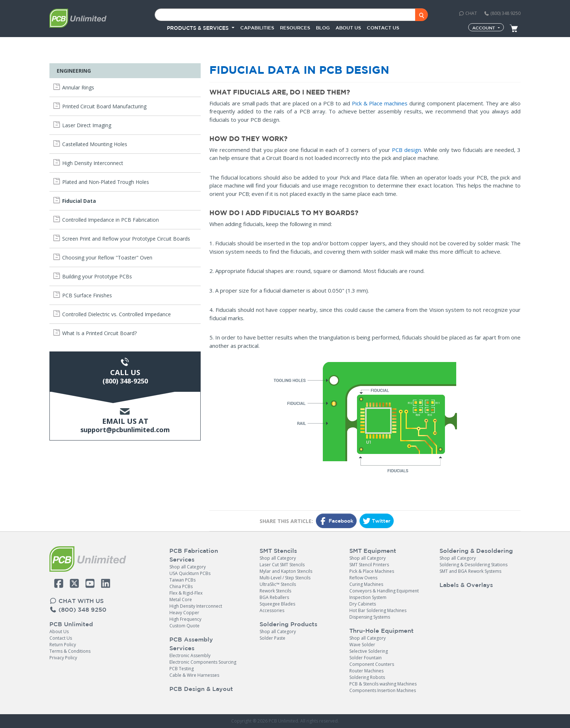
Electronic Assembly (190, 655)
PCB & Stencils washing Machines (383, 684)
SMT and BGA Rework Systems (470, 571)
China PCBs (181, 586)
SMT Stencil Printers (369, 565)
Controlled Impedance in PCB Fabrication (111, 220)
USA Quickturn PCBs (190, 573)
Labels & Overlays (466, 585)
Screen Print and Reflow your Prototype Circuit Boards (126, 239)
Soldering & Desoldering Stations (473, 565)
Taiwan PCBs (182, 580)
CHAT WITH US (77, 601)
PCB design (406, 150)
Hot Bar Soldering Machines (378, 610)
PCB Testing (182, 669)
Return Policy (63, 645)
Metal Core (181, 600)
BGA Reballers (274, 597)
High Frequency (185, 619)
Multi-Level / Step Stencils (285, 578)
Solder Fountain (366, 658)
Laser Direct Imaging (87, 125)
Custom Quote (184, 626)
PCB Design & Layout (201, 689)
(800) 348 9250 (502, 13)
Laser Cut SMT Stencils (282, 565)
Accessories (272, 610)
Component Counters (372, 664)
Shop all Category (188, 567)
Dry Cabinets (363, 604)
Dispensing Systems (370, 617)
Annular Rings (78, 87)
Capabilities (257, 28)
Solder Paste (272, 638)
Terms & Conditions (70, 651)
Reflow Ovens (363, 578)
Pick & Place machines (380, 103)
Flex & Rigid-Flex (186, 593)
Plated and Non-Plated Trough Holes (106, 182)
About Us (59, 632)
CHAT (468, 13)
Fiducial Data (79, 201)
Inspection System (368, 597)
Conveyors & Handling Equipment (384, 591)
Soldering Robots (367, 677)
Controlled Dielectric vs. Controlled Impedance (117, 314)
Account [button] (484, 28)
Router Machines (366, 671)
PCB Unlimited (71, 624)
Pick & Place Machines (372, 571)
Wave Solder (362, 645)
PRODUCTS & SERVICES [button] (198, 28)
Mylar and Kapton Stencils (286, 571)
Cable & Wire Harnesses (194, 675)
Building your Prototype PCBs (97, 276)
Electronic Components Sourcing (203, 662)
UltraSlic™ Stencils (278, 584)
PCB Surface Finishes (87, 295)
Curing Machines (366, 584)
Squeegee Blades (277, 604)
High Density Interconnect (93, 163)
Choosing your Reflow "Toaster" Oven (107, 258)
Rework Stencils (275, 591)
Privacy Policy (63, 658)
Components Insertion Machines (383, 690)
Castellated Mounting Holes (95, 144)
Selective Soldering (369, 651)
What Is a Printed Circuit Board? (99, 333)
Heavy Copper (184, 613)
